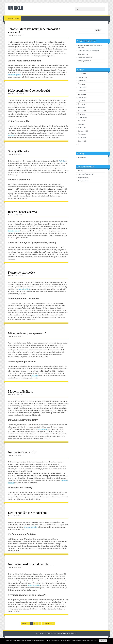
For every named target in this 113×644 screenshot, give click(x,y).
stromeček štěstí (24, 289)
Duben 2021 (82, 111)
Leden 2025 (82, 74)
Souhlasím (103, 641)
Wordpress (58, 633)
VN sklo (15, 8)
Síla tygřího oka (19, 151)
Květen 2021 (82, 107)
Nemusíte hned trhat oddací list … (31, 564)
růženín (35, 376)
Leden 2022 (82, 94)
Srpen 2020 (82, 128)
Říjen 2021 (82, 101)
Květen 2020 (82, 138)
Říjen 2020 (82, 121)
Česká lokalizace (84, 181)
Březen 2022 (82, 91)
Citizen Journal (71, 633)
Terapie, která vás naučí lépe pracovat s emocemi (34, 31)
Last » (53, 624)
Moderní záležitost (20, 391)
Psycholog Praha (34, 586)
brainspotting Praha (15, 75)
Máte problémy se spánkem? (27, 333)
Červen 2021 (82, 104)
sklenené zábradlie (30, 527)
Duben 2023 (82, 87)
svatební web (43, 429)
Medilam (11, 135)
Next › (47, 624)
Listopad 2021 (83, 97)
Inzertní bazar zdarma (22, 212)
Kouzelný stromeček (22, 272)
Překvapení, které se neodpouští (29, 90)
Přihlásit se (82, 171)
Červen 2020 (82, 134)
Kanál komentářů (84, 178)
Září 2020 (81, 124)
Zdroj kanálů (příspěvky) (86, 174)
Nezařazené (82, 158)
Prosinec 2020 (83, 118)
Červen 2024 (82, 81)
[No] (110, 641)
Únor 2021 (81, 114)
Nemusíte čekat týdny (22, 452)
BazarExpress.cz (14, 231)
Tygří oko (62, 161)
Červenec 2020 (83, 131)
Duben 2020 (82, 141)
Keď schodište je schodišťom (27, 513)
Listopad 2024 (83, 77)
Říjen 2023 (82, 84)
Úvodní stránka (13, 18)
